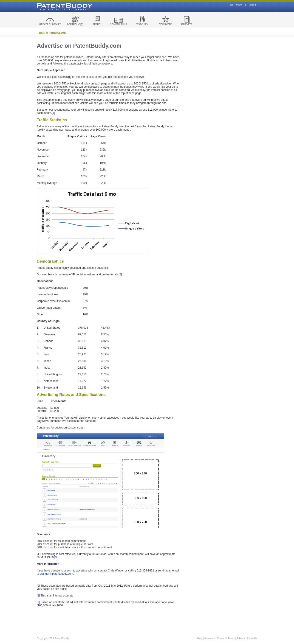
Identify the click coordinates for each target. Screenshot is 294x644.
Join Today (236, 5)
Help (200, 638)
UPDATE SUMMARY (50, 24)
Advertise (210, 638)
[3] (56, 557)
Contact (221, 638)
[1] (53, 113)
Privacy (241, 638)
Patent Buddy (54, 7)
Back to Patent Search (52, 33)
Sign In (253, 5)
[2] (120, 274)
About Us (252, 638)
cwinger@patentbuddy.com (56, 574)
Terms (231, 638)
